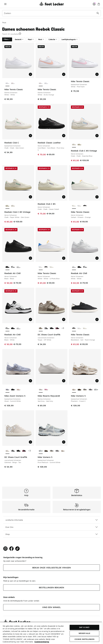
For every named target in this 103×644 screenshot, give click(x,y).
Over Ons (51, 527)
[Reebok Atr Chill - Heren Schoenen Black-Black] (79, 267)
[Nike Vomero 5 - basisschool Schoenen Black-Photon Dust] (91, 390)
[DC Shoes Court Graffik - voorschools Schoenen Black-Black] (52, 328)
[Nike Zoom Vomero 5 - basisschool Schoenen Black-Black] (13, 390)
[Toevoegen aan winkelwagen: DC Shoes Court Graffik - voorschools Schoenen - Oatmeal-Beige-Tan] (30, 442)
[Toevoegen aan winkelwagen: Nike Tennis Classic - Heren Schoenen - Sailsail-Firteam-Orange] (97, 197)
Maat (31, 39)
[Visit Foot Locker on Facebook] (11, 549)
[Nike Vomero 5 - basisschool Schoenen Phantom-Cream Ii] (63, 451)
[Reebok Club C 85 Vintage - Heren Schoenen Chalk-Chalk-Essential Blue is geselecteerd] (74, 144)
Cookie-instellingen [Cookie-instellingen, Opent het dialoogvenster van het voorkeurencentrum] (84, 639)
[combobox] (51, 13)
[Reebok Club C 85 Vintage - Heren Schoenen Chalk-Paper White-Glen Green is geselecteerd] (7, 206)
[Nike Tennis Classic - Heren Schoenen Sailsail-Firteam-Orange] (52, 267)
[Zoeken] (51, 13)
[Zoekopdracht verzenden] (98, 13)
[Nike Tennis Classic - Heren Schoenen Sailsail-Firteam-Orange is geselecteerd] (74, 206)
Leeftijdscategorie (70, 39)
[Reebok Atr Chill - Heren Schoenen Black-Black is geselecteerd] (7, 267)
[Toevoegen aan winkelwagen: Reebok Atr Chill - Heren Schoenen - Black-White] (30, 319)
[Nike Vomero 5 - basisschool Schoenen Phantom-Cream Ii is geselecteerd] (74, 390)
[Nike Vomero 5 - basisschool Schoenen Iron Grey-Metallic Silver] (85, 390)
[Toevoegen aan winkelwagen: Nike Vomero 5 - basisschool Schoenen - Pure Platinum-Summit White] (64, 442)
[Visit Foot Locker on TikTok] (18, 549)
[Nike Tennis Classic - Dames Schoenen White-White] (46, 83)
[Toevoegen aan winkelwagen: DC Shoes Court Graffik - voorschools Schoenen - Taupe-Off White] (64, 319)
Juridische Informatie (51, 520)
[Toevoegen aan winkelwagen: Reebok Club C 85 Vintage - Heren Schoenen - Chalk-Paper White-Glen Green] (30, 197)
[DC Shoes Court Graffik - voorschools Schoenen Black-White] (46, 328)
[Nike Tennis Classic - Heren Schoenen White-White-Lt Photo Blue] (79, 206)
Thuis (4, 23)
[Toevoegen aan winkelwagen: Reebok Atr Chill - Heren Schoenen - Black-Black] (30, 258)
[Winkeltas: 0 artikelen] (99, 4)
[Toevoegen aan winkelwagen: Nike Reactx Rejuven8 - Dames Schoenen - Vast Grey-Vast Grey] (64, 381)
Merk (41, 39)
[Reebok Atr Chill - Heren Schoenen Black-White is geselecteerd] (7, 328)
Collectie (53, 39)
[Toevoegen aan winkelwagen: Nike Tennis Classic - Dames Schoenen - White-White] (30, 74)
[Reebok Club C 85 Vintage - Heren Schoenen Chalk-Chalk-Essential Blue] (13, 206)
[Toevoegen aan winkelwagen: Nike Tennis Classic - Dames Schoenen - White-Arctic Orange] (64, 74)
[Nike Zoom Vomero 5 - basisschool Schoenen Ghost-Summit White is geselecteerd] (7, 390)
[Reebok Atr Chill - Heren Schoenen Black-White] (13, 267)
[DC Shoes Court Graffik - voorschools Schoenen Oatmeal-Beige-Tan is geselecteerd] (7, 451)
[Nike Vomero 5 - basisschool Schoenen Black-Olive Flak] (79, 390)
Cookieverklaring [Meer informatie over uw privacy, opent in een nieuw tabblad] (42, 642)
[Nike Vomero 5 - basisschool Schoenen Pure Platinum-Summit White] (96, 390)
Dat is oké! (84, 627)
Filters (7, 39)
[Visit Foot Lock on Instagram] (5, 549)
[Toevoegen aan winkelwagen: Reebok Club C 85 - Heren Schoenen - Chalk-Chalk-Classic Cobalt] (64, 197)
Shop (51, 534)
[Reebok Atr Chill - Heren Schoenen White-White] (18, 267)
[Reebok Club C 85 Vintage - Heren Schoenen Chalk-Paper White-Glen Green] (79, 144)
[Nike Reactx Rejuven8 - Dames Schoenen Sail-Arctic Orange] (46, 390)
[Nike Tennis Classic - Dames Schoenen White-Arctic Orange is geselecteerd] (41, 83)
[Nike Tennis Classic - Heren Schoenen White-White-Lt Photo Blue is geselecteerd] (41, 267)
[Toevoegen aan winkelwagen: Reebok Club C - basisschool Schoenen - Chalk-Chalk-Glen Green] (30, 136)
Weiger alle (84, 633)
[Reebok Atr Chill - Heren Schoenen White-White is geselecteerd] (74, 267)
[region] (51, 633)
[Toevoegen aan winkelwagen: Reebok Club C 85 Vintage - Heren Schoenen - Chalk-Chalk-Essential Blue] (97, 136)
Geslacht (19, 39)
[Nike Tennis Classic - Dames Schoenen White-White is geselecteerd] (7, 83)
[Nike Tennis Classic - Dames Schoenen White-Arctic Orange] (13, 83)
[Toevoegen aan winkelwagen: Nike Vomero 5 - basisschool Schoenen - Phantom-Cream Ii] (97, 381)
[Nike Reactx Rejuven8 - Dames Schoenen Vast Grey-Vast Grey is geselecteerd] (41, 390)
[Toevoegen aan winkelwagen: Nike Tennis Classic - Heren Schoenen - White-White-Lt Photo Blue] (64, 258)
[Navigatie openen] (5, 4)
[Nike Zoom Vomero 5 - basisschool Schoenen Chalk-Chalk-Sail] (18, 390)
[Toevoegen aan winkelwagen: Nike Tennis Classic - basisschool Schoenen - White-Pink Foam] (97, 74)
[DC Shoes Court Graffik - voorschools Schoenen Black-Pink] (57, 328)
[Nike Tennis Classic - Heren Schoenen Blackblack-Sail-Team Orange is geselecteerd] (74, 328)
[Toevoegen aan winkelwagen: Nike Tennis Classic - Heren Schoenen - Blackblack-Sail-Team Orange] (97, 319)
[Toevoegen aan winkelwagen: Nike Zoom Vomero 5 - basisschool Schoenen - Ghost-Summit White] (30, 381)
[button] (20, 34)
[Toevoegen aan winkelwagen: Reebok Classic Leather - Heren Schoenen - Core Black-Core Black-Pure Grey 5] (64, 136)
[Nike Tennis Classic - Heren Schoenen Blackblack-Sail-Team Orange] (85, 206)
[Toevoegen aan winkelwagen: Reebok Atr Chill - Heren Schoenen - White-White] (97, 258)
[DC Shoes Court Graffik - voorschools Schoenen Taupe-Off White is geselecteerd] (41, 328)
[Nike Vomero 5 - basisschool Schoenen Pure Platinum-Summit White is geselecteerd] (41, 451)
